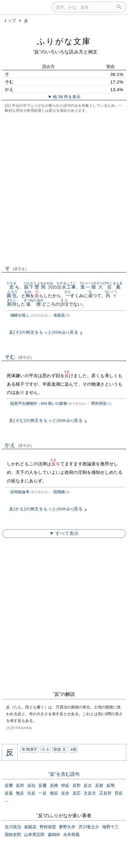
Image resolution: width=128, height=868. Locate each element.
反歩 (65, 793)
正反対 (105, 793)
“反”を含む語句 (64, 774)
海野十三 (110, 827)
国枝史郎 (13, 834)
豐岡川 (44, 287)
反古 (88, 785)
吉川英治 (13, 827)
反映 (54, 785)
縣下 (29, 287)
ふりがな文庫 (64, 41)
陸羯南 (59, 492)
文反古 (90, 793)
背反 (119, 793)
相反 (54, 793)
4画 (73, 749)
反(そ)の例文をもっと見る (44, 332)
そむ (18, 357)
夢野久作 (67, 827)
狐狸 (34, 304)
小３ (45, 749)
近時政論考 (20, 492)
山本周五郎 (34, 834)
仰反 (65, 785)
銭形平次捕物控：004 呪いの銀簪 (39, 403)
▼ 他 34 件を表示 (64, 97)
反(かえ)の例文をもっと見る (46, 509)
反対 (20, 785)
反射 (99, 785)
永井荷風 (71, 834)
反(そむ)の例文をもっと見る (46, 420)
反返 (9, 793)
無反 (20, 793)
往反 (31, 793)
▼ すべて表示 (64, 533)
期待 (12, 304)
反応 (77, 793)
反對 (77, 785)
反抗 (31, 785)
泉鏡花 (59, 315)
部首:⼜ (60, 749)
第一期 (88, 287)
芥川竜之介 (89, 827)
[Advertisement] (64, 188)
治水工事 (66, 287)
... (6, 800)
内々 (111, 296)
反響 (9, 785)
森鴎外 (54, 834)
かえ (18, 445)
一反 (43, 793)
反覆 (43, 785)
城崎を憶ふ (20, 315)
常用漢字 (30, 749)
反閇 (110, 785)
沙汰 (64, 304)
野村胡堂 (99, 403)
